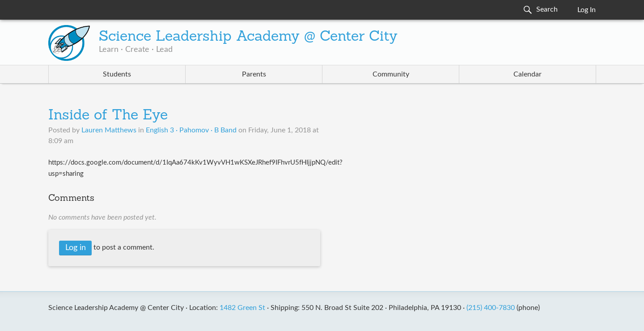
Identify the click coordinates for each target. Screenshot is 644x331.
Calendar (527, 74)
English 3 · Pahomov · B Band (191, 130)
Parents (254, 74)
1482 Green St (242, 308)
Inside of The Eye (108, 116)
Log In (587, 10)
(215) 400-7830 (491, 308)
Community (391, 74)
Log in (76, 248)
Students (117, 74)
